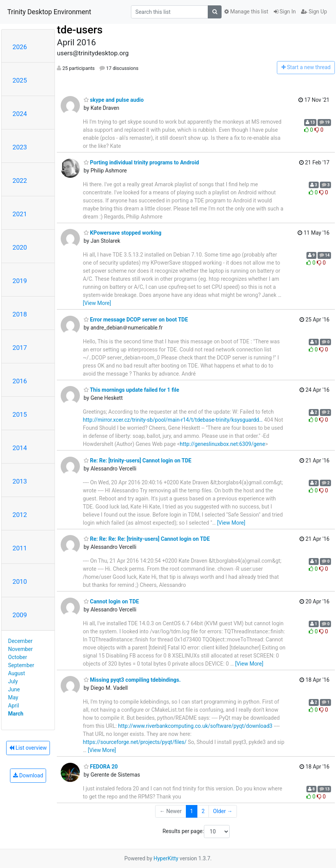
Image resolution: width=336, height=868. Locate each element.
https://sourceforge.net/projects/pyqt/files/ (135, 742)
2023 (20, 147)
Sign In (285, 12)
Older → (223, 811)
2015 (20, 414)
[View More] (97, 303)
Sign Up (314, 12)
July (13, 681)
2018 (20, 314)
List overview (28, 748)
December (20, 641)
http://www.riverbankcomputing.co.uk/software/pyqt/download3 (195, 726)
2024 (20, 114)
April (14, 706)
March (16, 714)
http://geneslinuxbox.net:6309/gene (222, 444)
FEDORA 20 (101, 767)
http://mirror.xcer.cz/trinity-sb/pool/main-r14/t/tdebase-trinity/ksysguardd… (173, 420)
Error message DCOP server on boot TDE (136, 320)
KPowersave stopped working (122, 233)
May (13, 697)
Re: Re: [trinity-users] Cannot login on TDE (138, 461)
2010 (20, 581)
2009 (20, 615)
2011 (20, 548)
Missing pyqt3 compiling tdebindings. (132, 680)
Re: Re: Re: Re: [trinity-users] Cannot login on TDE (147, 539)
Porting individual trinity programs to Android (141, 162)
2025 (20, 80)
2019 (20, 281)
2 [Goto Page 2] (203, 811)
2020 (20, 247)
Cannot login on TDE (111, 601)
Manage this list (246, 12)
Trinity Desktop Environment (49, 12)
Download (28, 775)
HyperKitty (166, 858)
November (20, 649)
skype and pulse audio (114, 100)
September (21, 665)
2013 (20, 481)
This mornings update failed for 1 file (132, 390)
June (14, 689)
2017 (20, 348)
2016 (20, 381)
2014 (20, 448)
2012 (20, 515)
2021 (20, 214)
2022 (20, 181)
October (17, 657)
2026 (20, 47)
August (17, 673)
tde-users (80, 30)
